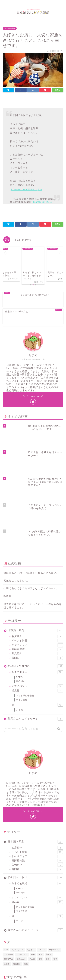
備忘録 (37, 611)
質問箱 (37, 579)
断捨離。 (9, 517)
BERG (19, 598)
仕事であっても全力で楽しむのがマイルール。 (31, 509)
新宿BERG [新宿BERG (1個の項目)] (8, 880)
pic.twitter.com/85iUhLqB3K (26, 189)
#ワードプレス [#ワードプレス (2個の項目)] (18, 870)
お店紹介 (37, 557)
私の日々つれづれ (35, 587)
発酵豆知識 (37, 570)
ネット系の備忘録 (25, 616)
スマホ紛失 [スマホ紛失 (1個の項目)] (8, 875)
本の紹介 (21, 602)
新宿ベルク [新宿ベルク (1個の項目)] (21, 880)
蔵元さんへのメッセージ (35, 639)
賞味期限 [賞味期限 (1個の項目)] (17, 885)
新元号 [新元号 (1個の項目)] (49, 875)
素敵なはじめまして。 (17, 501)
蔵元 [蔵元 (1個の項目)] (55, 880)
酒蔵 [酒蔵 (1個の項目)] (26, 885)
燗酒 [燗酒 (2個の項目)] (40, 880)
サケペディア (37, 566)
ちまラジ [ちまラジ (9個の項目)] (31, 870)
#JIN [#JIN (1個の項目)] (6, 870)
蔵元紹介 (37, 574)
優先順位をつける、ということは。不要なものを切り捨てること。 (33, 526)
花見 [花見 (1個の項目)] (48, 880)
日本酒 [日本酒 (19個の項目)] (32, 880)
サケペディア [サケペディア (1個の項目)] (54, 870)
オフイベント (37, 607)
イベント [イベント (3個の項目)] (42, 870)
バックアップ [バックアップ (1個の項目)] (22, 875)
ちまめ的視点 (10, 28)
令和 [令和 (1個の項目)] (33, 875)
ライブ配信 (22, 620)
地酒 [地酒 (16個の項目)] (40, 875)
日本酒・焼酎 (35, 551)
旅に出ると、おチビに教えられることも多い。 (31, 494)
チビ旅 (19, 631)
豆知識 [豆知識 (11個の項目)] (7, 885)
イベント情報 (37, 561)
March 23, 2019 (43, 202)
